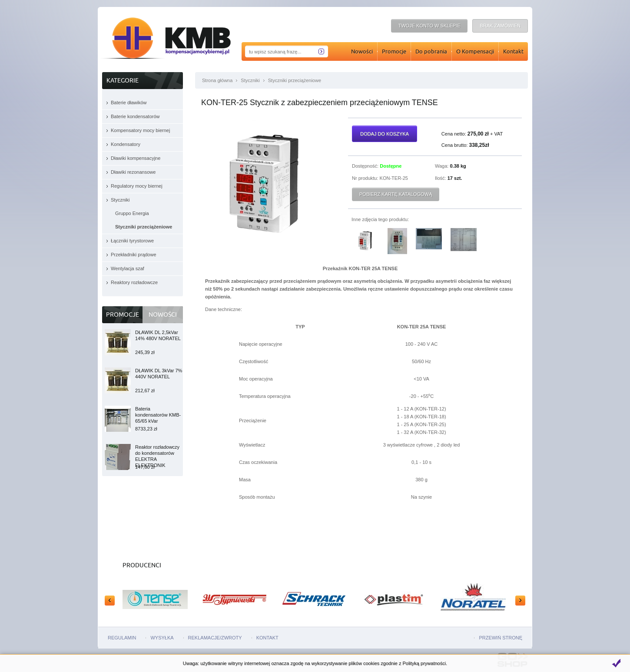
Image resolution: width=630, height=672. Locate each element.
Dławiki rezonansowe (133, 172)
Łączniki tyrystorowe (132, 241)
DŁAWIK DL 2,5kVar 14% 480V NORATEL (158, 343)
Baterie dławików (129, 103)
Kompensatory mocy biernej (140, 130)
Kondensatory (126, 144)
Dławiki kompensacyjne (136, 158)
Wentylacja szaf (128, 268)
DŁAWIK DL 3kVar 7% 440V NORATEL (159, 381)
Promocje (394, 51)
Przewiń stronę (501, 638)
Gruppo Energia (132, 213)
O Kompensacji (475, 51)
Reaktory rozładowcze (134, 282)
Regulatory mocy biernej (137, 186)
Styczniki (250, 80)
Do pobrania (431, 51)
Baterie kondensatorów (135, 116)
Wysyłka (162, 638)
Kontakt (513, 51)
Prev (110, 601)
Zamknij (616, 663)
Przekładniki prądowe (134, 255)
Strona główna (217, 80)
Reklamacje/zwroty (215, 638)
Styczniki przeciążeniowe (295, 80)
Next (520, 601)
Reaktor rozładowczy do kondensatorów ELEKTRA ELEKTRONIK (157, 457)
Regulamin (122, 638)
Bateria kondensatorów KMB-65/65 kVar (158, 419)
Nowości (362, 51)
